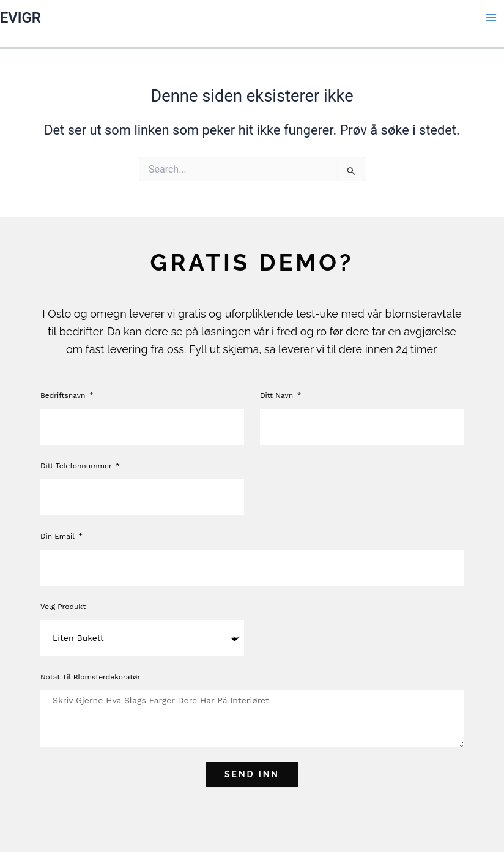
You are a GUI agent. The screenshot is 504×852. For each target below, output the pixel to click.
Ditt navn (278, 395)
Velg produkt (63, 607)
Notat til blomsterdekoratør (91, 677)
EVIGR (20, 18)
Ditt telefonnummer (77, 466)
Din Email (59, 536)
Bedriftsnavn (64, 395)
